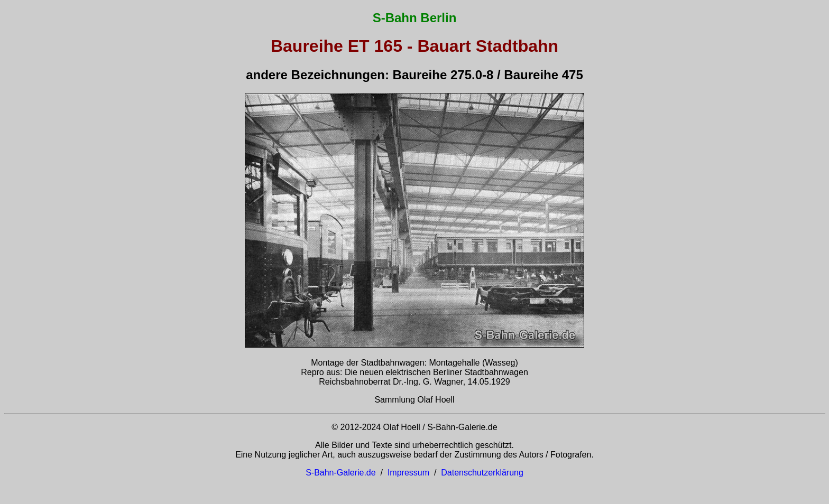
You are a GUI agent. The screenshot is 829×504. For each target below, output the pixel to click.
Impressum (408, 473)
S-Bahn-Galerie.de (341, 473)
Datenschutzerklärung (482, 473)
